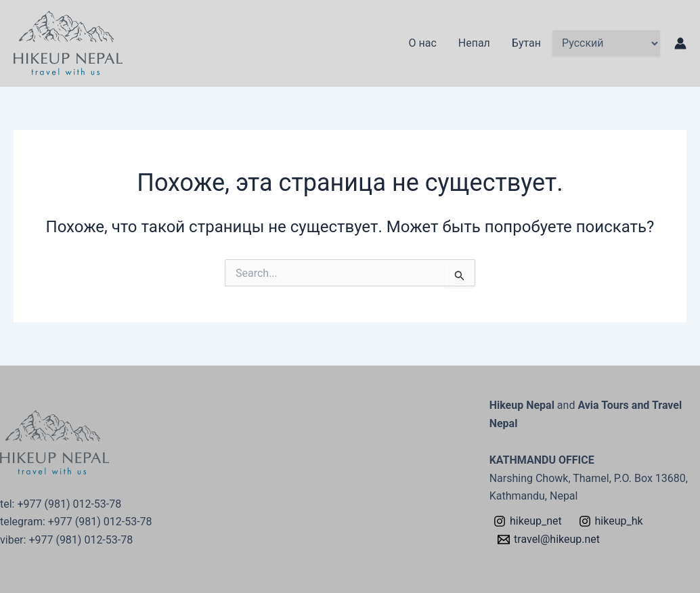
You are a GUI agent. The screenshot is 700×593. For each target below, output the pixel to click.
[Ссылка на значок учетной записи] (680, 43)
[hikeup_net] (528, 521)
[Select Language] (606, 43)
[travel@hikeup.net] (549, 540)
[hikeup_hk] (611, 521)
